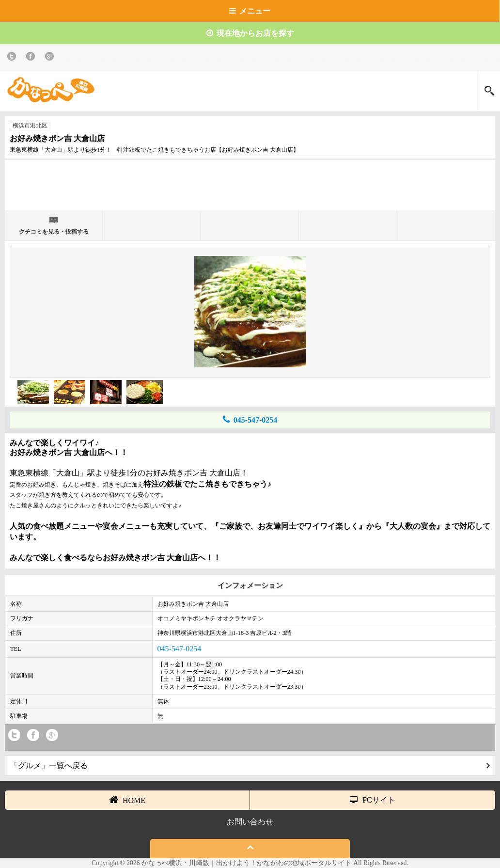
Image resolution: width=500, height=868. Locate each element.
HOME (127, 800)
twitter (13, 58)
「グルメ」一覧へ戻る (250, 765)
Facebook (32, 58)
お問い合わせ (250, 822)
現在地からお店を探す (250, 33)
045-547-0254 (250, 419)
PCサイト (373, 800)
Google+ (51, 58)
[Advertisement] (250, 189)
